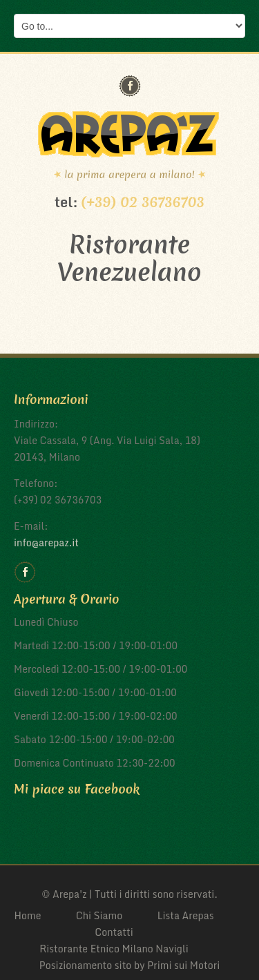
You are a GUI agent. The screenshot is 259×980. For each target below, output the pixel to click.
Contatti (114, 932)
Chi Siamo (99, 915)
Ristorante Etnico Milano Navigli (114, 949)
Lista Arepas (186, 915)
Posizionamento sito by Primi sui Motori (130, 965)
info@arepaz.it (46, 542)
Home (27, 915)
